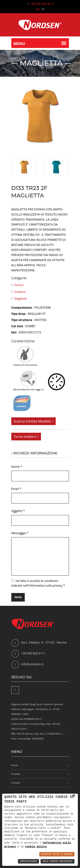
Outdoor (20, 292)
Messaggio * (20, 533)
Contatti (16, 783)
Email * (16, 489)
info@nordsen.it (32, 664)
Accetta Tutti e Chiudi (57, 854)
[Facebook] (15, 690)
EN (38, 9)
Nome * (17, 467)
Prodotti (16, 774)
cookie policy (36, 846)
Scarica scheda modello (32, 421)
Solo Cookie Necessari (57, 861)
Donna (19, 285)
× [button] (74, 796)
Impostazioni (28, 861)
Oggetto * (18, 511)
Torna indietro (25, 437)
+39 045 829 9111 (42, 4)
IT (43, 9)
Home (15, 765)
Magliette (21, 299)
